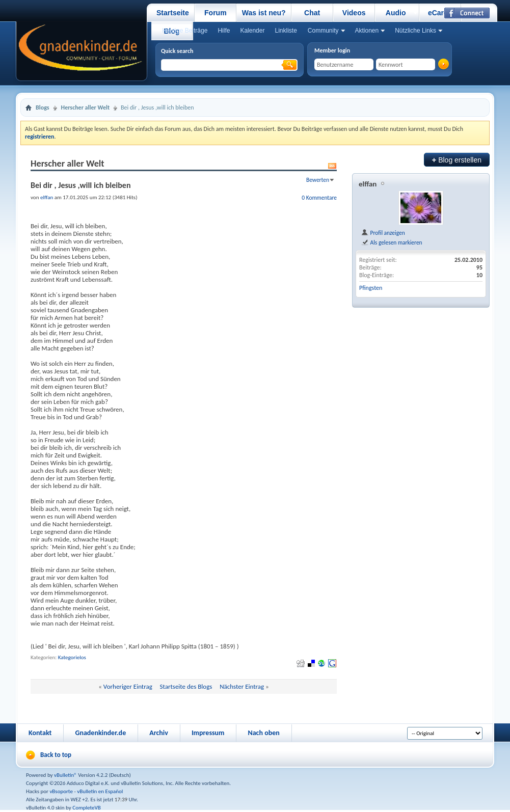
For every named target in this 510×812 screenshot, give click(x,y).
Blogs (43, 107)
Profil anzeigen (383, 233)
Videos (354, 13)
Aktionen (367, 31)
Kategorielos (72, 657)
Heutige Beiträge (185, 31)
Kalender (252, 31)
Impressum (208, 733)
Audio (396, 13)
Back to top (56, 755)
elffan (368, 184)
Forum (216, 13)
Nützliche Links (415, 31)
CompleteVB (86, 808)
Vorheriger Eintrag (128, 686)
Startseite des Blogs (186, 686)
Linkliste (286, 31)
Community (323, 31)
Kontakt (40, 733)
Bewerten (318, 180)
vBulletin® (65, 775)
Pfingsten (371, 288)
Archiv (159, 733)
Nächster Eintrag (242, 686)
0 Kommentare (319, 198)
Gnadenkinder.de (100, 733)
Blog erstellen (457, 160)
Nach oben (263, 733)
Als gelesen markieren (392, 242)
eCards (440, 13)
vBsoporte (61, 791)
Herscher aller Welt (85, 107)
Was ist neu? (264, 13)
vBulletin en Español (100, 791)
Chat (312, 13)
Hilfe (224, 31)
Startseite (173, 13)
